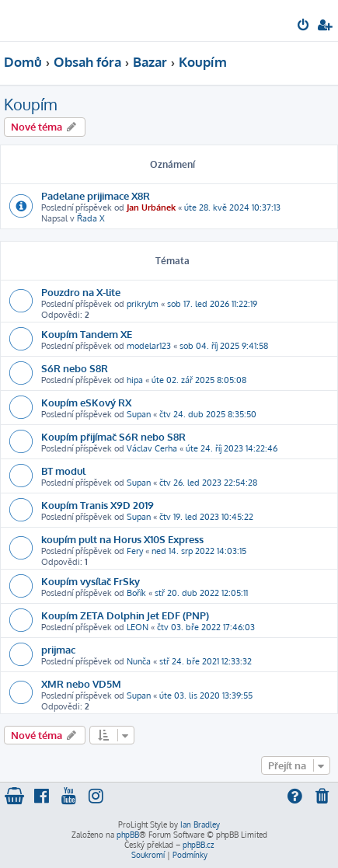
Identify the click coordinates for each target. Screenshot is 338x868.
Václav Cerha (152, 448)
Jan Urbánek (151, 207)
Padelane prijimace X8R (96, 195)
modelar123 (149, 346)
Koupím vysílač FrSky (91, 581)
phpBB (128, 835)
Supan (139, 414)
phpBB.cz (198, 845)
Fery (135, 551)
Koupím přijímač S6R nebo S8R (113, 436)
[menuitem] (304, 26)
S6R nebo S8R (75, 368)
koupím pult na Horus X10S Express (122, 539)
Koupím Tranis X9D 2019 (98, 505)
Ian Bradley (200, 824)
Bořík (136, 593)
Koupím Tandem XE (87, 334)
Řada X (91, 218)
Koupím (30, 104)
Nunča (139, 661)
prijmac (58, 649)
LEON (138, 627)
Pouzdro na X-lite (81, 292)
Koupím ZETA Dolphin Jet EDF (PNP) (125, 615)
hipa (135, 380)
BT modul (63, 471)
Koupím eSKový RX (86, 402)
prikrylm (143, 304)
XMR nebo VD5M (81, 683)
